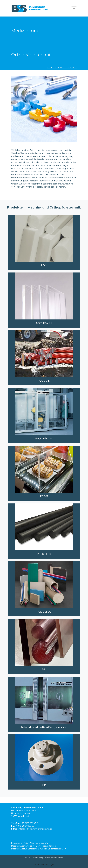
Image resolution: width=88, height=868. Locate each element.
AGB (26, 843)
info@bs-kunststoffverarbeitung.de (35, 829)
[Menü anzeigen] (74, 8)
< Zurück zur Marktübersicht (62, 67)
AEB (32, 843)
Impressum (17, 843)
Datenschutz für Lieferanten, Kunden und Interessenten (39, 849)
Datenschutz (42, 843)
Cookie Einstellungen (44, 865)
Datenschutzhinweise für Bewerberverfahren (33, 846)
